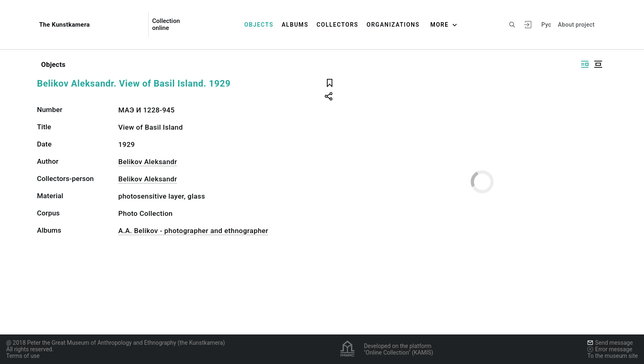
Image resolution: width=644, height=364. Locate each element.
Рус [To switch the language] (546, 25)
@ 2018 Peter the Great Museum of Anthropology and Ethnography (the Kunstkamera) (116, 343)
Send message (610, 343)
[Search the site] (512, 25)
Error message (610, 349)
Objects (259, 25)
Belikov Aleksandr (148, 162)
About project (576, 25)
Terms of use (23, 356)
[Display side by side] (585, 64)
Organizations (393, 25)
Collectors (338, 25)
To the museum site (613, 356)
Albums (295, 25)
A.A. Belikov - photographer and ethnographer (193, 231)
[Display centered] (598, 64)
